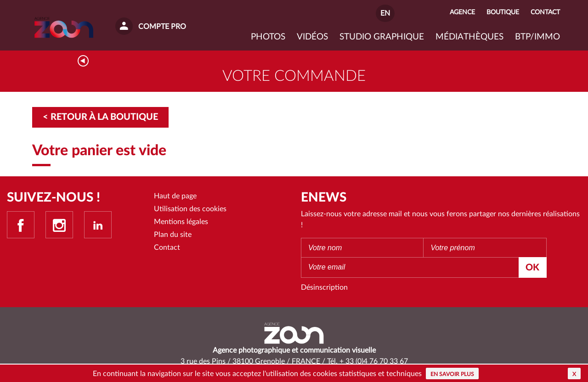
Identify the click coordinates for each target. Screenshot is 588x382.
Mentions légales (181, 222)
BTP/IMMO (537, 37)
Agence (462, 12)
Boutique (503, 12)
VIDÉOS (312, 37)
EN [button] (385, 13)
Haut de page (175, 196)
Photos (268, 37)
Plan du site (173, 236)
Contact (167, 248)
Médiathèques (469, 37)
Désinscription (324, 287)
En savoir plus (452, 374)
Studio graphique (382, 37)
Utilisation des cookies (190, 209)
